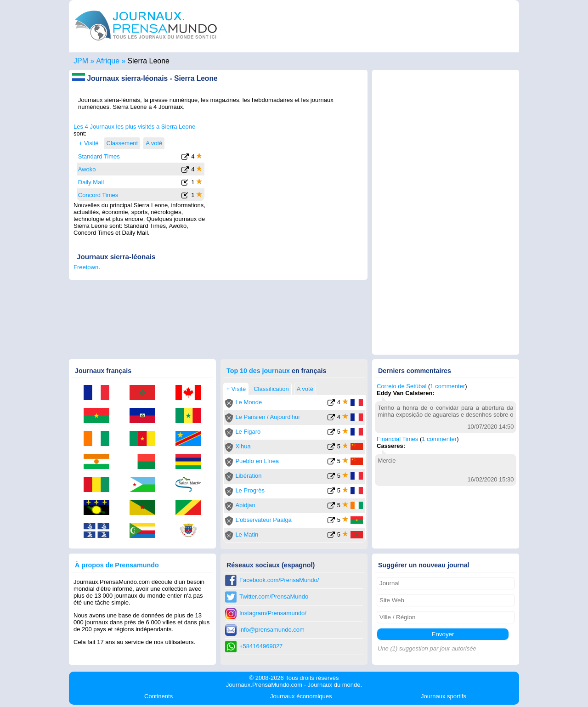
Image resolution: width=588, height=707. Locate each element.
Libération (248, 476)
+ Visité (89, 143)
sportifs (444, 696)
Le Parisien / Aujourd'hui (267, 417)
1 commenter (447, 386)
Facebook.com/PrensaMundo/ (279, 580)
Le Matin (247, 534)
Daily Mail (91, 182)
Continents (158, 696)
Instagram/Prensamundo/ (273, 613)
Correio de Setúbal (401, 386)
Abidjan (245, 505)
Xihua (243, 446)
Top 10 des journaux (258, 371)
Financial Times (397, 439)
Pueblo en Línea (257, 461)
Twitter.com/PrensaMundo (274, 597)
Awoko (87, 169)
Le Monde (249, 402)
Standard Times (99, 156)
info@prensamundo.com (272, 630)
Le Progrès (250, 490)
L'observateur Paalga (263, 520)
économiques (301, 696)
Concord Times (98, 195)
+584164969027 (261, 646)
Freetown (86, 267)
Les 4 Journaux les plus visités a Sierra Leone (134, 127)
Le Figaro (248, 432)
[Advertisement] (286, 181)
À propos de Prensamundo (117, 565)
